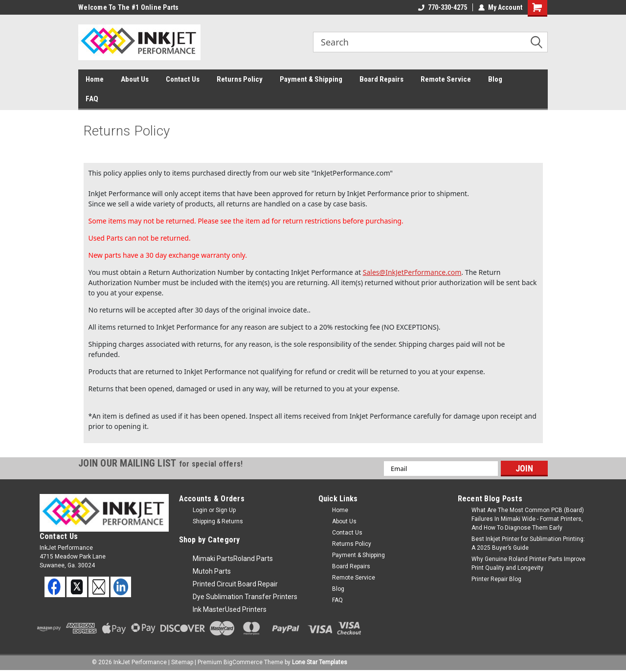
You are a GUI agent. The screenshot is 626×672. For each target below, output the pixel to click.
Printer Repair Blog (496, 579)
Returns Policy (240, 79)
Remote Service (446, 79)
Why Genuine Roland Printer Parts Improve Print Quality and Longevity (528, 563)
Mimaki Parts (213, 559)
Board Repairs (381, 79)
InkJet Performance (140, 662)
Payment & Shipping (311, 79)
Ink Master (209, 609)
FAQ (92, 99)
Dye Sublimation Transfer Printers (245, 597)
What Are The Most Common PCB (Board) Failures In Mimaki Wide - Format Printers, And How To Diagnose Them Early (528, 519)
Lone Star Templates (320, 662)
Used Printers (246, 609)
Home (95, 79)
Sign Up (226, 510)
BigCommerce (243, 662)
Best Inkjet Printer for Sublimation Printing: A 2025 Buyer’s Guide (528, 543)
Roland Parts (253, 559)
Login (200, 510)
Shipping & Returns (218, 521)
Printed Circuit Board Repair (235, 584)
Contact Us (183, 79)
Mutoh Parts (212, 571)
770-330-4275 (443, 7)
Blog (495, 79)
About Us (135, 79)
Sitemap (182, 662)
